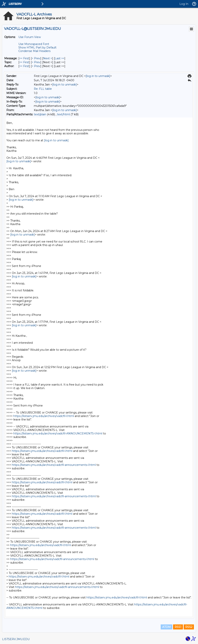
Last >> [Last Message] (60, 58)
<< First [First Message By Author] (24, 66)
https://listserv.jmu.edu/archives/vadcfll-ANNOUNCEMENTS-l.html (58, 433)
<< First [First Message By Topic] (24, 62)
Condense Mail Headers (34, 51)
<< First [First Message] (24, 58)
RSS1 (178, 627)
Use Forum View (30, 37)
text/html (63, 114)
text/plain (40, 114)
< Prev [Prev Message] (36, 58)
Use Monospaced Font (34, 44)
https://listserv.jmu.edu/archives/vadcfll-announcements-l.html (54, 465)
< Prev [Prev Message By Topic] (36, 62)
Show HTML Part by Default (37, 47)
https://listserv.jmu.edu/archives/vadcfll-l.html (44, 416)
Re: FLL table (43, 89)
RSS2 (189, 627)
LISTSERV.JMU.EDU (16, 639)
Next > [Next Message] (48, 58)
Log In (184, 4)
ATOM (166, 627)
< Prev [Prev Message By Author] (36, 66)
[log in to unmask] (98, 76)
